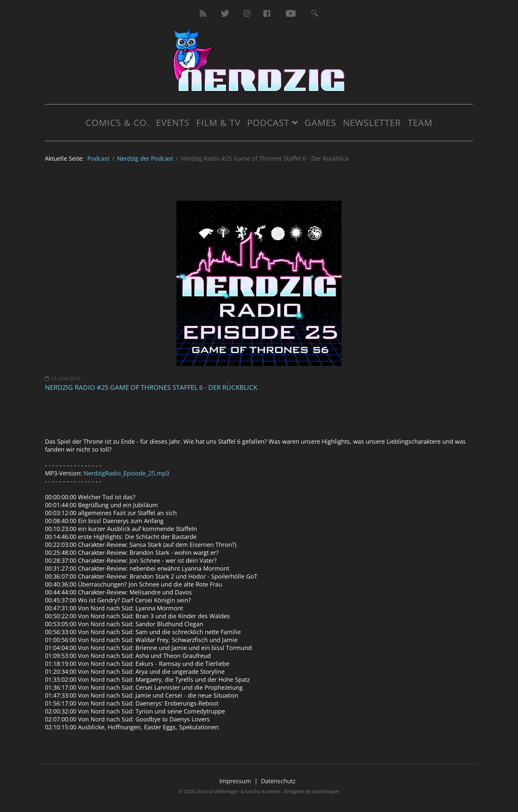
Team (420, 122)
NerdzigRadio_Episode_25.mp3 (126, 473)
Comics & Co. (117, 122)
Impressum (235, 781)
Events (173, 122)
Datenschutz (278, 781)
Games (320, 122)
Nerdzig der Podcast (145, 158)
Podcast (268, 122)
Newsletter (372, 122)
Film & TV (218, 122)
